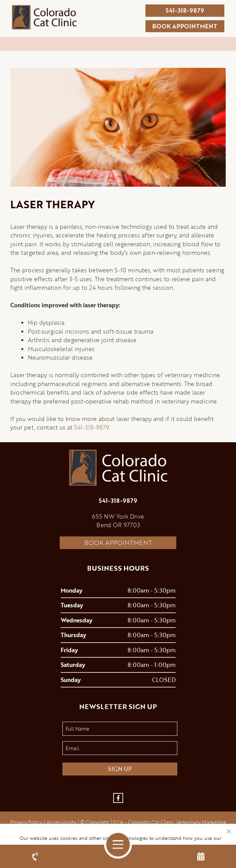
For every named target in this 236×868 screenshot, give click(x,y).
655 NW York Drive (118, 516)
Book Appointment (118, 543)
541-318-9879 (185, 10)
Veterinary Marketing (201, 822)
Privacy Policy (26, 822)
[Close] (229, 830)
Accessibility (61, 822)
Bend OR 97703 (118, 525)
